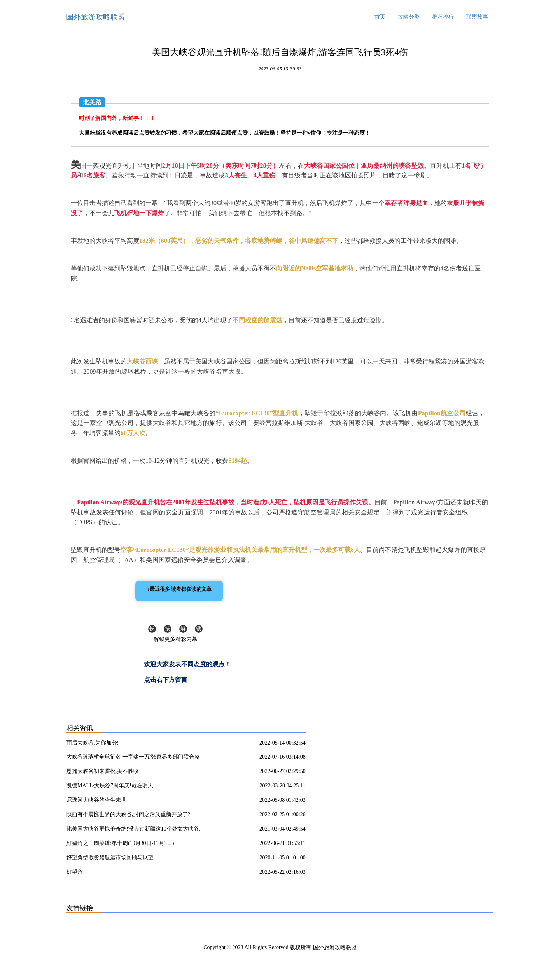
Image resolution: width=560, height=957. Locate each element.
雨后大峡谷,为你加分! (93, 743)
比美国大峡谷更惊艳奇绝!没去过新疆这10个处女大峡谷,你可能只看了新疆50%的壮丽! (133, 830)
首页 (380, 17)
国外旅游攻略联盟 (96, 17)
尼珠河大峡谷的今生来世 (96, 800)
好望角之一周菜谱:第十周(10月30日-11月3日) (120, 843)
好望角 (75, 872)
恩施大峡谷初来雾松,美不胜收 (103, 771)
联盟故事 (477, 17)
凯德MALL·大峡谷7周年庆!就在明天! (111, 786)
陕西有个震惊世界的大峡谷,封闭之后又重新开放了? (128, 814)
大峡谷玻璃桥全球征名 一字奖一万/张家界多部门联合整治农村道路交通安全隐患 (133, 758)
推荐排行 (443, 17)
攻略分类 (409, 17)
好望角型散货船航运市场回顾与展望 (110, 858)
